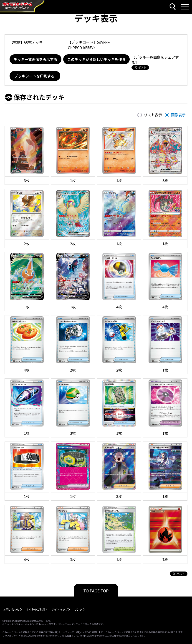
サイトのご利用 (35, 609)
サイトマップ (60, 609)
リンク (78, 609)
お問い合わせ (11, 609)
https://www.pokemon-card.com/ (39, 635)
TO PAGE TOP (96, 591)
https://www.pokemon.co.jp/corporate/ (102, 635)
